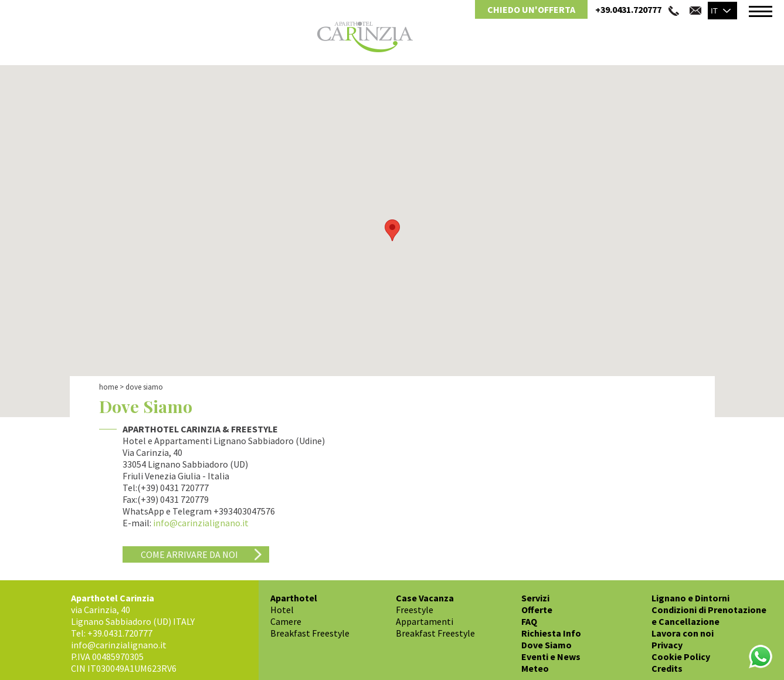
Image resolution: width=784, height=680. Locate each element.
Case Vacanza (425, 598)
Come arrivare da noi (189, 554)
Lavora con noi (683, 633)
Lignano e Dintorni (690, 598)
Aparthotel (294, 598)
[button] (392, 230)
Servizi (535, 598)
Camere (286, 621)
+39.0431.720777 (628, 9)
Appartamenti (425, 621)
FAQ (529, 621)
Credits (667, 668)
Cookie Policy (681, 657)
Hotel (282, 610)
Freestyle (415, 610)
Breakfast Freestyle (310, 633)
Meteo (535, 668)
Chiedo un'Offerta (531, 9)
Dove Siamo (547, 645)
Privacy (667, 645)
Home (108, 387)
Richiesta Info (551, 633)
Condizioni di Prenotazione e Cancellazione (709, 615)
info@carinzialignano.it (201, 523)
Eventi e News (551, 657)
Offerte (537, 610)
